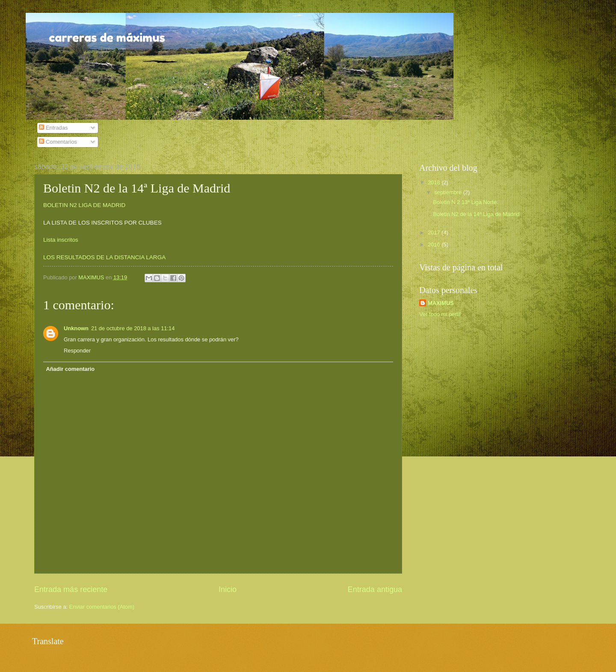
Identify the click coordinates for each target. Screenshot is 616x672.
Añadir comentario (70, 369)
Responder (77, 351)
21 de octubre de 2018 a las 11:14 (133, 328)
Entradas (53, 128)
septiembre (449, 192)
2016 (435, 244)
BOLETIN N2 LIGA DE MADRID (84, 205)
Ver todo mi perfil (440, 314)
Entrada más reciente (71, 589)
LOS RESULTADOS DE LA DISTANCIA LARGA (104, 257)
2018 (435, 182)
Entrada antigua (375, 589)
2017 (435, 232)
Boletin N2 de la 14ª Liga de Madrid (476, 214)
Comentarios (58, 142)
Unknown (76, 328)
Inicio (228, 589)
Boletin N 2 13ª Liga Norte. (465, 202)
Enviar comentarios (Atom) (102, 607)
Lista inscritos (61, 240)
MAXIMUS (441, 303)
